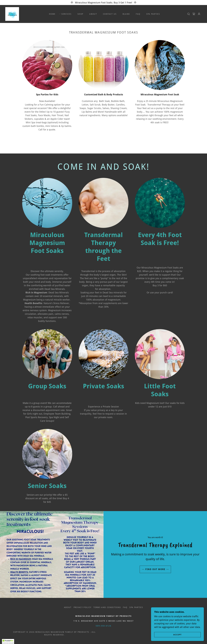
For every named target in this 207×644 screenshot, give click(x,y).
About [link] (93, 14)
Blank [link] (126, 14)
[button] (199, 14)
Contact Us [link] (110, 14)
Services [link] (66, 14)
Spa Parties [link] (153, 14)
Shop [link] (80, 14)
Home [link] (52, 14)
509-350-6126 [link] (103, 626)
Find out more (155, 569)
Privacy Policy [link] (83, 607)
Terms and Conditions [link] (107, 607)
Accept (177, 640)
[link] (12, 14)
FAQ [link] (138, 14)
